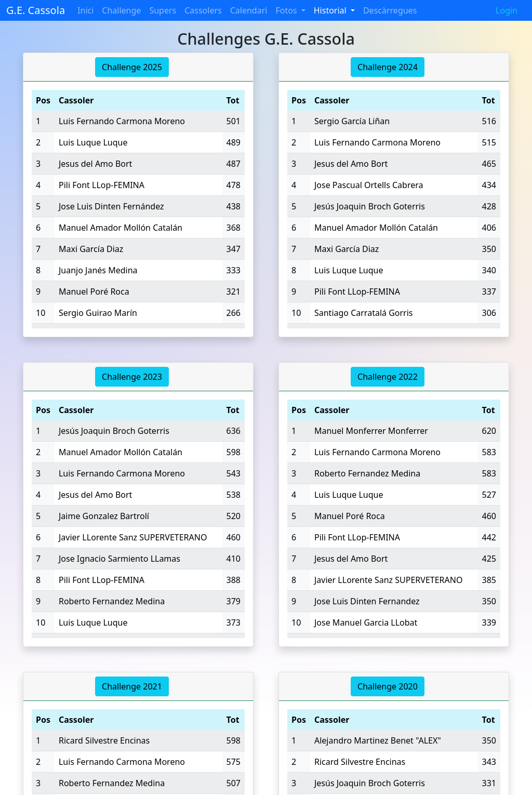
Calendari (249, 10)
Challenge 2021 (132, 686)
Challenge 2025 (132, 67)
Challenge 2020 (388, 686)
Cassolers (203, 10)
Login (507, 10)
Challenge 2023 (132, 377)
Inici (85, 10)
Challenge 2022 (388, 377)
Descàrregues (390, 10)
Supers (163, 10)
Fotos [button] (287, 10)
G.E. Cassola (36, 10)
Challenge (121, 10)
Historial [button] (331, 10)
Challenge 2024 (388, 67)
